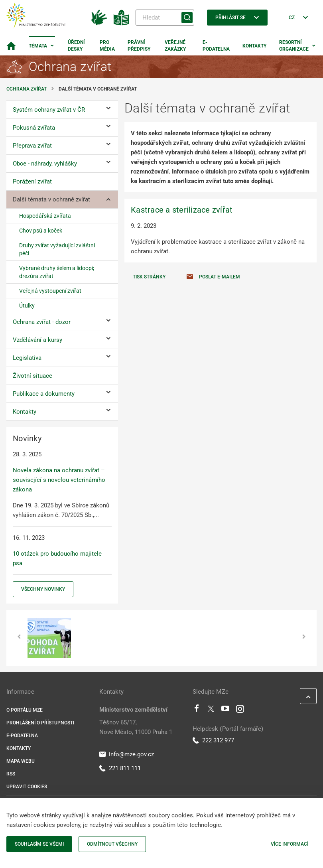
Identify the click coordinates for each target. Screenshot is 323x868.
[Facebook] (197, 710)
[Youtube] (226, 710)
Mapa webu (21, 761)
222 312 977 (213, 740)
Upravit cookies (27, 787)
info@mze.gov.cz (127, 754)
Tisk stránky (149, 277)
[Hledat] (165, 18)
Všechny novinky (43, 589)
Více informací (290, 844)
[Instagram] (240, 710)
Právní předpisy (139, 46)
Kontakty (254, 46)
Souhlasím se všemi (39, 844)
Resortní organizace (294, 46)
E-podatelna (216, 46)
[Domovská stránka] (11, 46)
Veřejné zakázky (175, 46)
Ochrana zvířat (27, 89)
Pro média (107, 46)
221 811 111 (120, 768)
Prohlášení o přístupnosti (40, 723)
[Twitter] (211, 710)
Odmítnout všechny (112, 844)
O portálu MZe (25, 710)
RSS (11, 774)
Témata (38, 46)
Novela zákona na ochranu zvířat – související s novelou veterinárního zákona (59, 480)
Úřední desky (76, 46)
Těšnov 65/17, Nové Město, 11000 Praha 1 (136, 727)
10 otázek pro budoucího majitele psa (57, 558)
